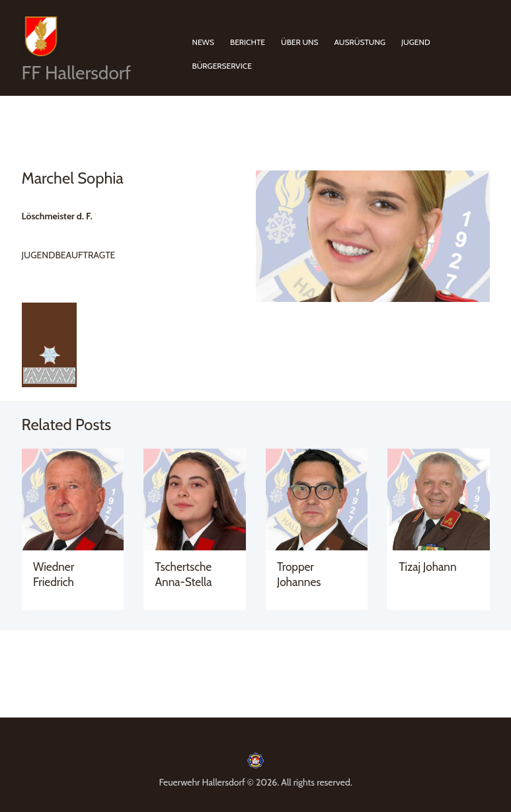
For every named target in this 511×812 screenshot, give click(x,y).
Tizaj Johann (428, 567)
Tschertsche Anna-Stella (184, 574)
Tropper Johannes (299, 574)
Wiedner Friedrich (54, 574)
